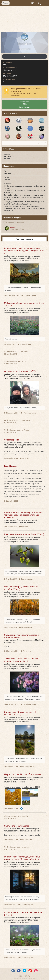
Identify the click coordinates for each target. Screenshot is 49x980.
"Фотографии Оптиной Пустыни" (17, 378)
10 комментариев (28, 704)
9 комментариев (26, 579)
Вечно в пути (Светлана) (27, 520)
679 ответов (25, 527)
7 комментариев (27, 766)
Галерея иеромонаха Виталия (16, 260)
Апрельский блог (33, 831)
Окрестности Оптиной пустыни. (23, 774)
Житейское (10, 642)
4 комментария (24, 344)
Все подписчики (40, 143)
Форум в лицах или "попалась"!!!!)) (20, 371)
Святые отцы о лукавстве (17, 826)
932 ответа (25, 458)
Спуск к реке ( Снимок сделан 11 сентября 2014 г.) (20, 713)
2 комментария (26, 627)
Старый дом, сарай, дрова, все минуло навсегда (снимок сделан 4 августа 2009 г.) (24, 251)
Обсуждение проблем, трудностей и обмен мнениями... (22, 636)
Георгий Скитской (11, 376)
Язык (20, 976)
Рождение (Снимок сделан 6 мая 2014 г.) (24, 534)
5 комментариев (29, 295)
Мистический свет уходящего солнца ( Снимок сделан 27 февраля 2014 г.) (23, 858)
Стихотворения (12, 440)
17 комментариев (28, 413)
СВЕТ (6, 352)
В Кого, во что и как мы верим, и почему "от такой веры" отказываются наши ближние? (23, 515)
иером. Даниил (23, 443)
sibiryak (7, 816)
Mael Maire (33, 258)
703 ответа (26, 651)
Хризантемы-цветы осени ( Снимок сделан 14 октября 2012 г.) (21, 660)
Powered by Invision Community (24, 979)
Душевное (31, 522)
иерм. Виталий (10, 258)
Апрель (13, 227)
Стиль (28, 976)
